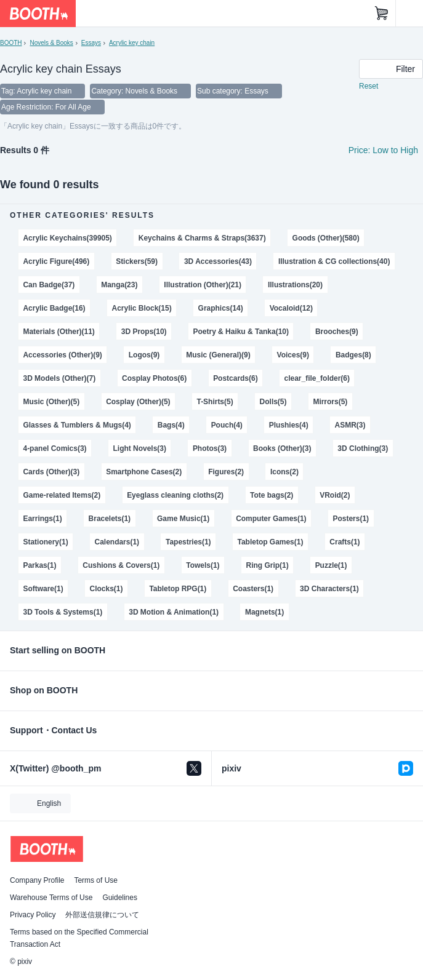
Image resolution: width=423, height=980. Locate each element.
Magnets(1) (264, 612)
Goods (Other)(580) (326, 238)
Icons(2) (284, 472)
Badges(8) (353, 355)
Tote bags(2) (272, 495)
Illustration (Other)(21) (203, 285)
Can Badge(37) (49, 285)
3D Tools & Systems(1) (62, 612)
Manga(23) (119, 285)
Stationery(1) (45, 542)
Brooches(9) (337, 332)
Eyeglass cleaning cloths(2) (175, 495)
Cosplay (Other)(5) (138, 402)
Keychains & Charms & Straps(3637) (202, 238)
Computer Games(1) (271, 519)
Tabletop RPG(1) (178, 589)
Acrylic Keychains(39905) (67, 238)
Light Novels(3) (140, 448)
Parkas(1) (39, 565)
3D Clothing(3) (363, 448)
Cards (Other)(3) (51, 472)
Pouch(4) (227, 425)
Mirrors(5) (330, 402)
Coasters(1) (253, 589)
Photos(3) (210, 448)
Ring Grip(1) (268, 565)
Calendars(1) (117, 542)
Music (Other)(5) (51, 402)
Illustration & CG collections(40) (334, 261)
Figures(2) (226, 472)
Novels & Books (51, 43)
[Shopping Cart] (382, 14)
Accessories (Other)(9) (62, 355)
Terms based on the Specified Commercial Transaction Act (79, 938)
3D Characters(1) (329, 589)
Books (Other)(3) (282, 448)
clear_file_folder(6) (317, 378)
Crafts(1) (344, 542)
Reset (369, 86)
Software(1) (43, 589)
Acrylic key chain (132, 43)
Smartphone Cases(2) (144, 472)
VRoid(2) (335, 495)
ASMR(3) (350, 425)
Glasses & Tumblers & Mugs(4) (77, 425)
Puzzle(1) (331, 565)
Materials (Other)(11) (58, 332)
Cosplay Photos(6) (154, 378)
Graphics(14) (221, 308)
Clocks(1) (107, 589)
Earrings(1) (42, 519)
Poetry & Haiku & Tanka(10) (241, 332)
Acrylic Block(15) (142, 308)
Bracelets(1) (110, 519)
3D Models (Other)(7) (59, 378)
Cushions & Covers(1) (121, 565)
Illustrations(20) (295, 285)
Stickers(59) (137, 261)
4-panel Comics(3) (54, 448)
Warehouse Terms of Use (51, 898)
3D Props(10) (144, 332)
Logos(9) (144, 355)
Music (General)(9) (218, 355)
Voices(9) (293, 355)
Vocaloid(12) (291, 308)
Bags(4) (171, 425)
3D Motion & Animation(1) (174, 612)
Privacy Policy (33, 915)
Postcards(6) (236, 378)
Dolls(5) (273, 402)
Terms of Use (96, 880)
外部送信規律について (102, 915)
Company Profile (37, 880)
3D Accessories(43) (218, 261)
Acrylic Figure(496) (56, 261)
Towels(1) (203, 565)
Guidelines (120, 898)
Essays (91, 43)
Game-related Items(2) (62, 495)
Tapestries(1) (188, 542)
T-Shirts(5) (215, 402)
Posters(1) (351, 519)
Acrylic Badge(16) (54, 308)
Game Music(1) (183, 519)
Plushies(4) (289, 425)
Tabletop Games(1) (271, 542)
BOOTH (11, 43)
